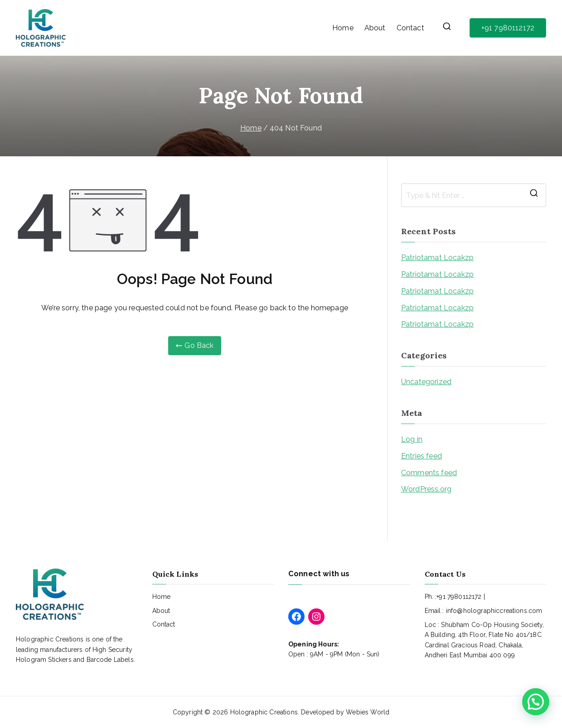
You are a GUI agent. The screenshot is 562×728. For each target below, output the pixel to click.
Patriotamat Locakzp (437, 258)
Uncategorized (426, 382)
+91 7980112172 (508, 28)
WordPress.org (426, 489)
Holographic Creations (264, 712)
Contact (410, 28)
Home (343, 28)
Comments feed (429, 473)
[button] (536, 702)
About (375, 28)
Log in (412, 439)
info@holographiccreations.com (494, 611)
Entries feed (421, 456)
